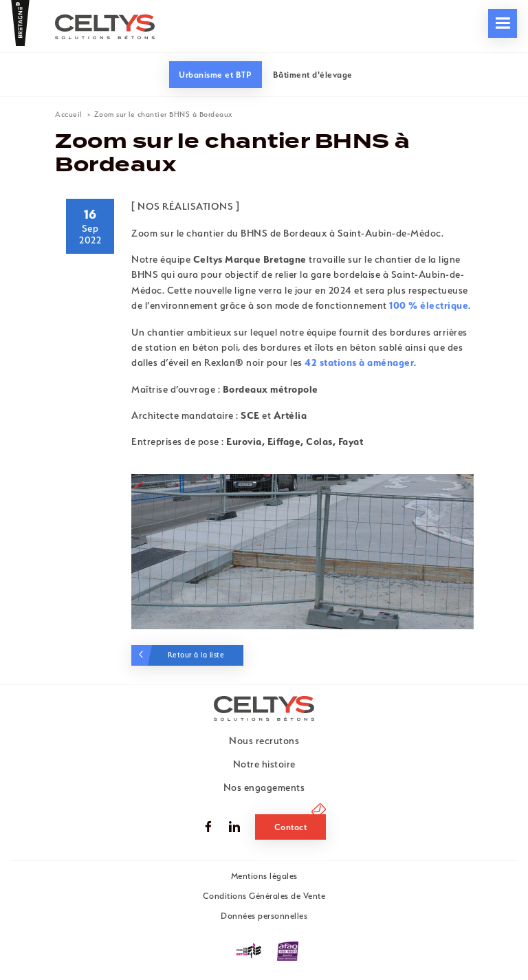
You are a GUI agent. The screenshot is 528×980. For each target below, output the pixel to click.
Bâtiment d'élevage (313, 75)
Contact (291, 827)
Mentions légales (264, 876)
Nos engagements (62, 48)
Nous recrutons (294, 48)
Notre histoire (264, 764)
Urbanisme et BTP (215, 75)
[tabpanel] (302, 552)
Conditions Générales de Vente (264, 896)
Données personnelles (264, 916)
